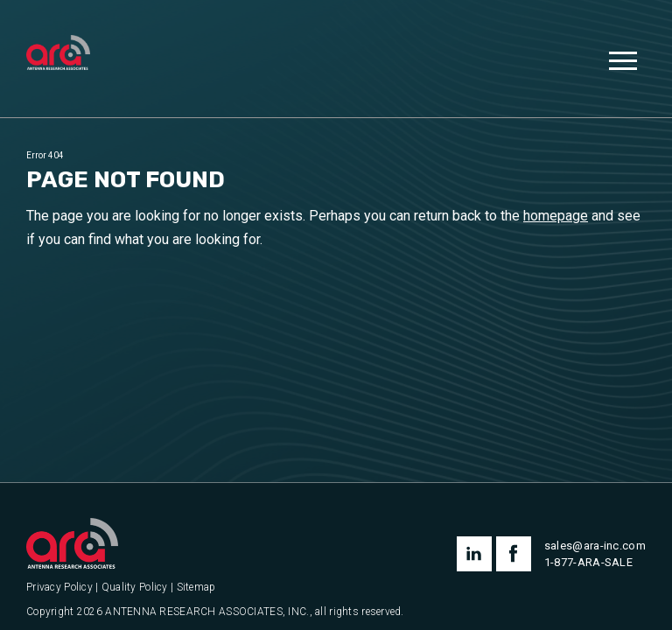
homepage (556, 216)
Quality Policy (135, 588)
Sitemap (196, 588)
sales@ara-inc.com (595, 546)
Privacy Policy (59, 588)
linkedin (474, 554)
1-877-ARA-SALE (588, 562)
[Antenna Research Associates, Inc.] (58, 54)
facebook (514, 554)
